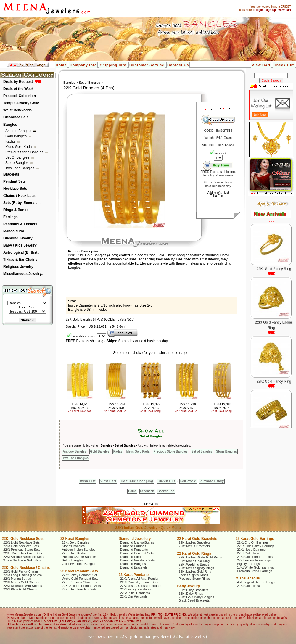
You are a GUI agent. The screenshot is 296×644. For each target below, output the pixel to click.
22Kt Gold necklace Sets (21, 546)
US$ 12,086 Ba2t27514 (223, 406)
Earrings (11, 217)
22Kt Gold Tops (248, 553)
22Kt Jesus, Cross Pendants (141, 586)
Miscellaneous (248, 578)
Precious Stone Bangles (25, 152)
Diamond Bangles (133, 564)
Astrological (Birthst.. (21, 252)
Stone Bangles (17, 163)
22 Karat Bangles (75, 539)
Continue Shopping (137, 481)
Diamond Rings (131, 557)
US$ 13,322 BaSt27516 (152, 406)
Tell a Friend (218, 196)
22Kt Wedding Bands (194, 564)
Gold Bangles (16, 136)
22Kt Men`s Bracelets (194, 546)
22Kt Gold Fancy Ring (274, 274)
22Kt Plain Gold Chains (20, 589)
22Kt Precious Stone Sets (22, 550)
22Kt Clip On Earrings (253, 542)
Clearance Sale (16, 117)
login (259, 10)
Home (61, 65)
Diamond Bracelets (134, 567)
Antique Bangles (19, 131)
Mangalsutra (14, 231)
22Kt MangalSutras (17, 579)
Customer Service (147, 65)
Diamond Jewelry (18, 238)
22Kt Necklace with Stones (23, 586)
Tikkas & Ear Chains (20, 260)
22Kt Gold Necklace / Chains (26, 568)
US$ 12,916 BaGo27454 (187, 406)
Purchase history (212, 481)
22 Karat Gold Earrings (255, 539)
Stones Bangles (73, 546)
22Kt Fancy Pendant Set (79, 575)
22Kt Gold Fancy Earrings (256, 546)
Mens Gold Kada (19, 147)
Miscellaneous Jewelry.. (23, 274)
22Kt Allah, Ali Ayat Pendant (140, 579)
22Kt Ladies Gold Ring (195, 571)
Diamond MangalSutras (137, 542)
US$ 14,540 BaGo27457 (80, 406)
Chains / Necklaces (19, 196)
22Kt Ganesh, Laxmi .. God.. (141, 582)
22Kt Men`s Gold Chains (21, 582)
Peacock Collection (20, 96)
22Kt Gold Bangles (75, 542)
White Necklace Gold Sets (22, 560)
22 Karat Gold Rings (194, 553)
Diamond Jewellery (135, 539)
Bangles (10, 125)
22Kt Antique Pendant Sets (81, 586)
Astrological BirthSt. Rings (256, 582)
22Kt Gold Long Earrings (255, 557)
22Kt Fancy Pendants (136, 589)
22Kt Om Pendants (134, 596)
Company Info (83, 65)
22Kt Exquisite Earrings (254, 560)
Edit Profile (188, 481)
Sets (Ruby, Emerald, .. (22, 203)
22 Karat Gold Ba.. (116, 411)
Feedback (147, 491)
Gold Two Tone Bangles (79, 564)
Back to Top (166, 491)
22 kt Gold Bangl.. (151, 411)
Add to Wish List (218, 193)
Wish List (88, 481)
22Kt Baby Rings (191, 593)
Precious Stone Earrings (255, 571)
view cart (285, 10)
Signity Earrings (248, 564)
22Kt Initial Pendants (135, 593)
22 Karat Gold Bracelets (197, 539)
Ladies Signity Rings (194, 575)
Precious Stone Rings (194, 579)
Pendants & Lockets (20, 224)
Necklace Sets (15, 189)
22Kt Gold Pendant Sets (79, 589)
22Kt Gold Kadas (74, 553)
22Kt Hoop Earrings (251, 550)
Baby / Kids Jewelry (20, 245)
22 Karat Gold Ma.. (80, 411)
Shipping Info (113, 65)
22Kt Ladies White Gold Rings (201, 557)
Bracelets (11, 174)
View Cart (261, 65)
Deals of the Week (18, 89)
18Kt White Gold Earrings (255, 567)
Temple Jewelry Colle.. (22, 103)
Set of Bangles (18, 157)
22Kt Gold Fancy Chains (21, 571)
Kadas (11, 141)
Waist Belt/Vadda (17, 110)
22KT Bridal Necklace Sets (23, 553)
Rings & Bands (16, 210)
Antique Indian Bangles (79, 550)
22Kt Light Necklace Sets (21, 542)
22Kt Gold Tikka (249, 586)
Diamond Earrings (133, 546)
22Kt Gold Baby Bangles (197, 597)
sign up (271, 10)
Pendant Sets (15, 181)
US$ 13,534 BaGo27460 (116, 406)
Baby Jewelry (189, 586)
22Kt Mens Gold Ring (194, 561)
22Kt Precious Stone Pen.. (81, 582)
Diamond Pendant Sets (137, 553)
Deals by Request (18, 82)
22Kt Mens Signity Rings (197, 568)
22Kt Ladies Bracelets (195, 542)
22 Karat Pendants (134, 575)
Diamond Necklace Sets (137, 560)
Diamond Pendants (134, 550)
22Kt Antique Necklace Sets (23, 557)
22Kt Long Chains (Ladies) (22, 575)
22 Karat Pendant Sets (79, 571)
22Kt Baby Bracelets (194, 590)
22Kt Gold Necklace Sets (23, 539)
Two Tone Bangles (20, 168)
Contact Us (178, 65)
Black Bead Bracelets (194, 600)
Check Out (284, 65)
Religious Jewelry (18, 267)
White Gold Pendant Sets (80, 579)
